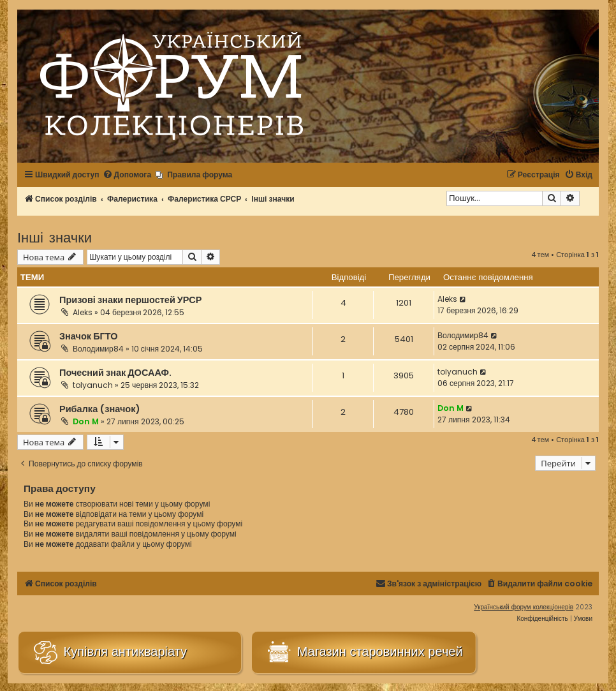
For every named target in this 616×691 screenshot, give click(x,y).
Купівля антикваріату (109, 652)
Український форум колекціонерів (524, 607)
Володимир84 (98, 349)
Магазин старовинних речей (363, 652)
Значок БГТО (89, 336)
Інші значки (55, 236)
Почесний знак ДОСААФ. (115, 373)
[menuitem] (127, 175)
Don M (86, 421)
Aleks (83, 312)
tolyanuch (93, 385)
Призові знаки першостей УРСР (130, 300)
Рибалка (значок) (100, 409)
